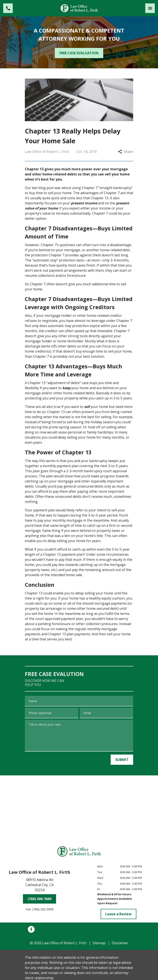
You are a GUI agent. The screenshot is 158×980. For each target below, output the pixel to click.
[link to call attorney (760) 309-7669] (8, 8)
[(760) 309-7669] (39, 899)
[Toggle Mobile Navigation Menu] (150, 8)
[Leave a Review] (118, 914)
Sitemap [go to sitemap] (99, 943)
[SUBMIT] (122, 760)
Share (126, 152)
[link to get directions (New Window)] (39, 886)
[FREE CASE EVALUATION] (79, 53)
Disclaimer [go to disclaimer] (120, 943)
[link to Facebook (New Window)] (31, 929)
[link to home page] (79, 8)
